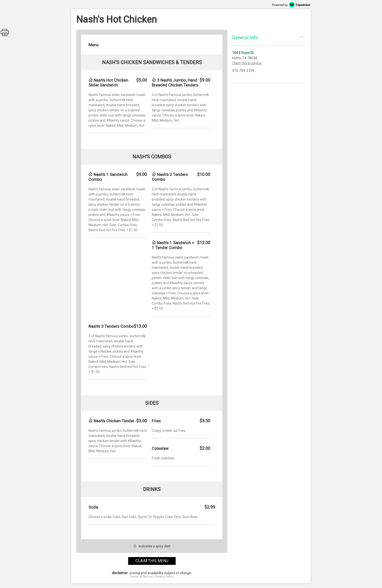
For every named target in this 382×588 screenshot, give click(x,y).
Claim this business (247, 63)
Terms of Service (141, 577)
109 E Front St (243, 53)
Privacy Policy (164, 577)
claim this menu (152, 561)
